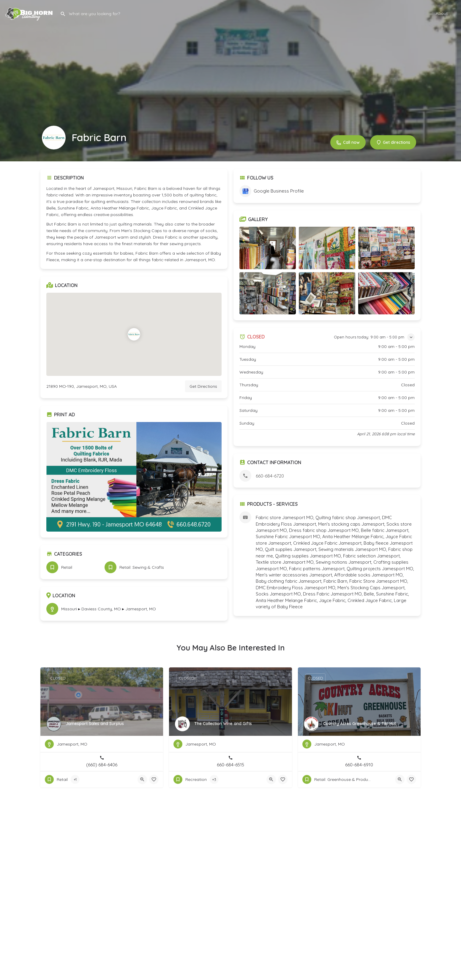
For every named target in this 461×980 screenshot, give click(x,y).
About (442, 13)
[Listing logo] (54, 138)
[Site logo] (30, 13)
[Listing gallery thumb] (134, 477)
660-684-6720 (270, 476)
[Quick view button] (142, 779)
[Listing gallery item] (268, 248)
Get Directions (203, 386)
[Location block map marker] (134, 335)
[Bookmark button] (154, 779)
